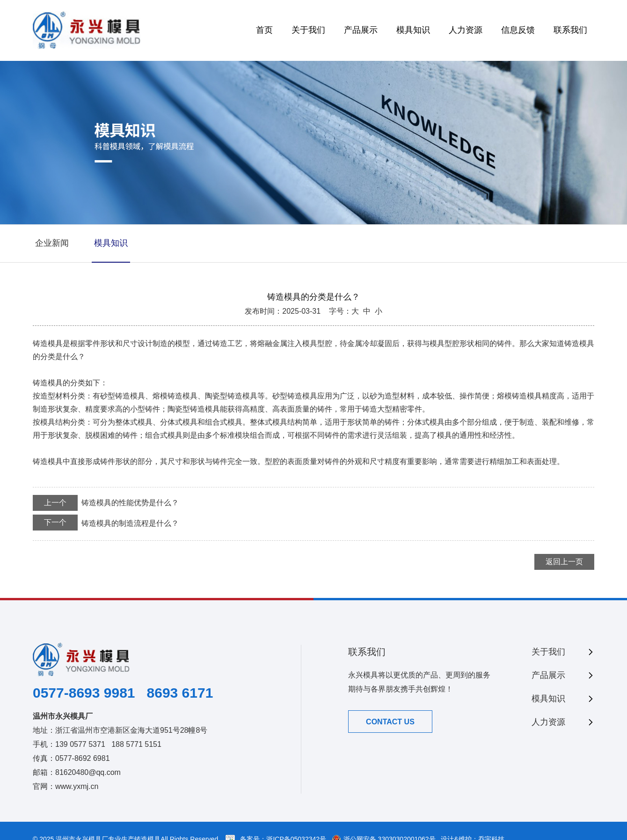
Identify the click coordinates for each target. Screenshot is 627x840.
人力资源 (466, 30)
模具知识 (413, 30)
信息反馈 (518, 30)
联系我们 (570, 30)
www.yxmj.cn (77, 786)
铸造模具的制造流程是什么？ (106, 523)
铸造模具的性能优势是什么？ (106, 503)
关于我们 (308, 30)
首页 (264, 30)
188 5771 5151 (136, 744)
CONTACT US (390, 722)
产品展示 (361, 30)
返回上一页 (564, 562)
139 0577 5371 (80, 744)
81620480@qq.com (88, 772)
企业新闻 (52, 243)
